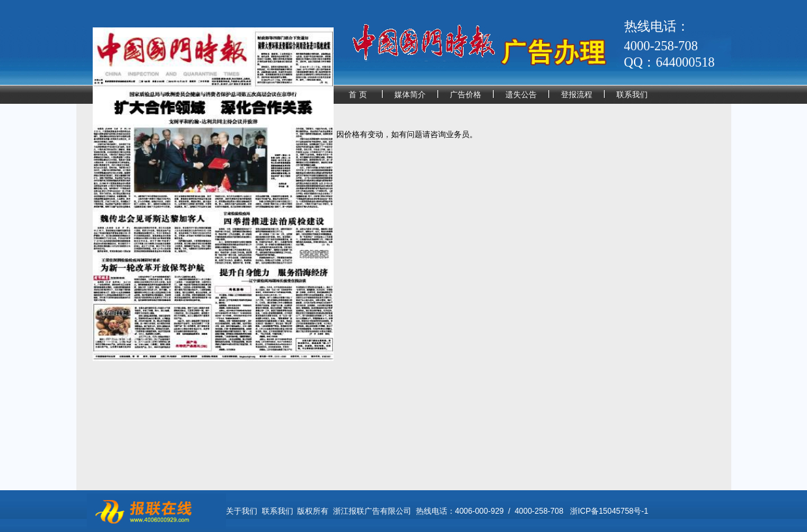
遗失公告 (521, 95)
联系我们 (632, 95)
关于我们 (242, 511)
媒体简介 (410, 95)
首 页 (357, 95)
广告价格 (466, 95)
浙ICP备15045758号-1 (609, 511)
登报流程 (577, 95)
